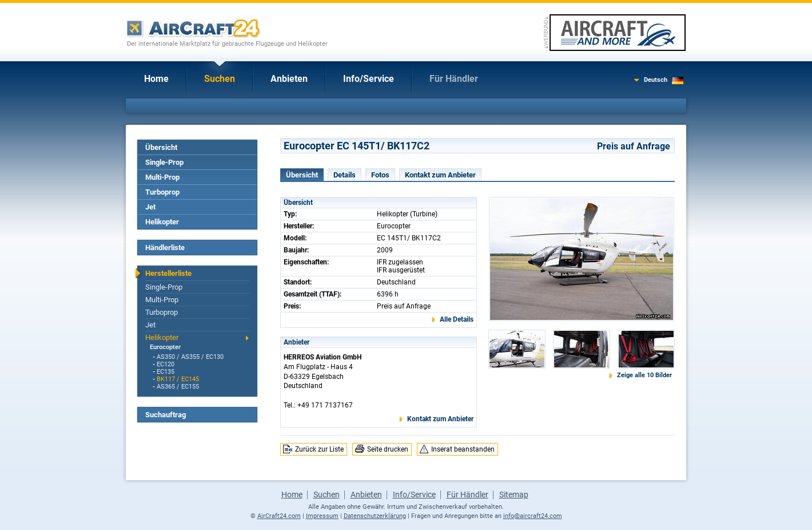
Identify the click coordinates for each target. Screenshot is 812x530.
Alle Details (457, 319)
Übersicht (161, 147)
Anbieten (289, 79)
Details (345, 175)
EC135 (166, 372)
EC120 (166, 364)
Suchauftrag (166, 415)
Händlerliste (165, 248)
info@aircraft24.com (533, 516)
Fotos (380, 175)
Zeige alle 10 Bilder (644, 375)
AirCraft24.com (279, 516)
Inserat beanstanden (463, 449)
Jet (150, 207)
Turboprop (162, 192)
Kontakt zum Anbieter (440, 175)
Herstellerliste (168, 273)
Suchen (220, 79)
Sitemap (514, 495)
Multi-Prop (162, 177)
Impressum (322, 516)
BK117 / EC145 (178, 379)
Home (156, 79)
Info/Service (369, 79)
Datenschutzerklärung (375, 516)
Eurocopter (165, 347)
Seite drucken (388, 449)
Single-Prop (164, 162)
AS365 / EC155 (178, 387)
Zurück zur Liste (319, 449)
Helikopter (162, 222)
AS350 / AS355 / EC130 (190, 357)
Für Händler (454, 79)
